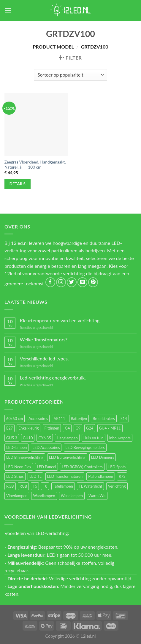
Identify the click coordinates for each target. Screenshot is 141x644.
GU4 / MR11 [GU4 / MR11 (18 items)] (110, 428)
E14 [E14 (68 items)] (124, 419)
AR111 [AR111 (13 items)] (60, 419)
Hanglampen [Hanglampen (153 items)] (67, 438)
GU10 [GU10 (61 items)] (28, 438)
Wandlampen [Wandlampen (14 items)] (72, 496)
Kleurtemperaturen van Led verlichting (60, 320)
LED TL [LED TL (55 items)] (35, 476)
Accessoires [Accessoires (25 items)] (38, 419)
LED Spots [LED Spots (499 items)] (117, 467)
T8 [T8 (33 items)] (45, 486)
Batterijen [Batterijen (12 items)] (79, 419)
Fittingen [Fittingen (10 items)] (52, 428)
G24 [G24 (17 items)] (90, 428)
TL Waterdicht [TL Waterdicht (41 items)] (90, 486)
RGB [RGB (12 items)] (23, 486)
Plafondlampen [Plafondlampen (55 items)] (101, 476)
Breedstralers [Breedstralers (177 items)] (104, 419)
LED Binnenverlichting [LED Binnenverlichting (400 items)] (25, 457)
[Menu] (8, 10)
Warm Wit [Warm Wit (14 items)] (97, 496)
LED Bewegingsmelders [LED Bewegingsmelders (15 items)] (85, 447)
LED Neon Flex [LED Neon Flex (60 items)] (19, 467)
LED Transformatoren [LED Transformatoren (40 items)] (65, 476)
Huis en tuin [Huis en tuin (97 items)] (94, 438)
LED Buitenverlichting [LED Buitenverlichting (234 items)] (67, 457)
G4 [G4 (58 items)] (67, 428)
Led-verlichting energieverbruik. (53, 378)
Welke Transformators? (44, 339)
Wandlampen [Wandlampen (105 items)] (44, 496)
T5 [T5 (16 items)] (35, 486)
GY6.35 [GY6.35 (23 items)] (45, 438)
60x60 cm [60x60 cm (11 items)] (15, 419)
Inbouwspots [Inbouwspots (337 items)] (120, 438)
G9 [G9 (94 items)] (78, 428)
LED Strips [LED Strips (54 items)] (15, 476)
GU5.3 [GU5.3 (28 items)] (12, 438)
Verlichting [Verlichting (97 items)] (117, 486)
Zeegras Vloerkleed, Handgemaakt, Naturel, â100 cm (35, 165)
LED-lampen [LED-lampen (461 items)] (16, 447)
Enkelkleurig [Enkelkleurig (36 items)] (28, 428)
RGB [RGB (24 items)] (10, 486)
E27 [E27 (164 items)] (9, 428)
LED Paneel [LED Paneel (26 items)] (46, 467)
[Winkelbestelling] (70, 75)
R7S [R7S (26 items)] (122, 476)
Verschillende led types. (44, 358)
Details (18, 184)
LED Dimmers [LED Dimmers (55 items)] (103, 457)
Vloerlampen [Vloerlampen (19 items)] (17, 496)
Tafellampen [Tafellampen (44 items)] (63, 486)
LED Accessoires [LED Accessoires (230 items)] (46, 447)
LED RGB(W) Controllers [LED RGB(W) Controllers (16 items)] (82, 467)
